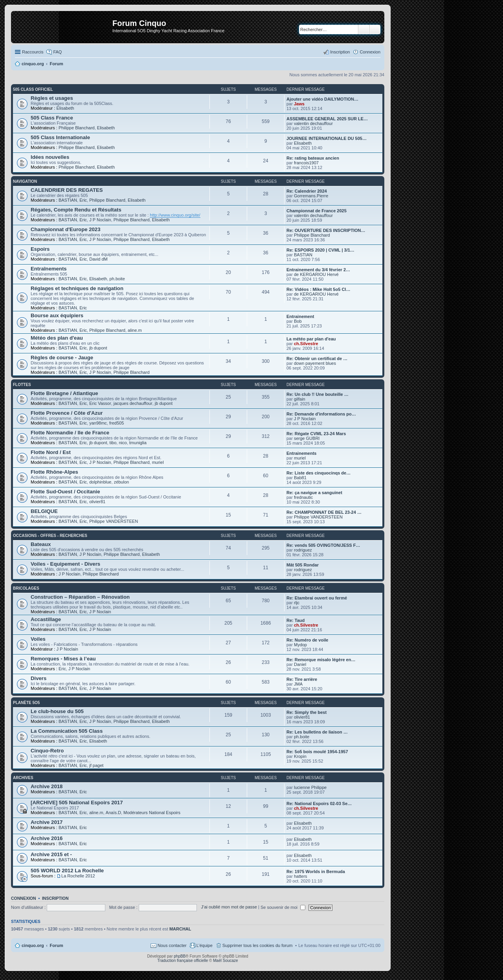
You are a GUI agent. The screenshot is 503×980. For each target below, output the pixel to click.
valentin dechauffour (313, 123)
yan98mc (98, 423)
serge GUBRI (307, 438)
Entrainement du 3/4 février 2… (318, 270)
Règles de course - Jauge (62, 358)
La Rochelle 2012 (78, 876)
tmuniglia (138, 443)
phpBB (180, 956)
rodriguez (303, 550)
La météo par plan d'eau (311, 339)
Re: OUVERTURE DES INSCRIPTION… (326, 230)
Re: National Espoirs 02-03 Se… (319, 803)
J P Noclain (100, 220)
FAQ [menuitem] (57, 52)
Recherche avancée (375, 29)
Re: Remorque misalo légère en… (321, 660)
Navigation (25, 181)
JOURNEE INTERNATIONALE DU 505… (327, 138)
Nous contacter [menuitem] (172, 945)
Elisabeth (65, 108)
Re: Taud (296, 620)
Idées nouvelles (50, 157)
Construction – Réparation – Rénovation (80, 597)
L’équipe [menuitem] (205, 945)
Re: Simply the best (307, 712)
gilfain (300, 399)
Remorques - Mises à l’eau (63, 659)
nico (123, 443)
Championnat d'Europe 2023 (66, 229)
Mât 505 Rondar (303, 565)
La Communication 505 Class (67, 731)
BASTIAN (68, 200)
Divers (39, 678)
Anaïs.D (113, 813)
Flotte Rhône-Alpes (54, 472)
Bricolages (26, 588)
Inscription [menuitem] (340, 52)
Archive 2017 (47, 822)
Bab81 (300, 478)
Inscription (55, 898)
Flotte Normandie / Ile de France (70, 433)
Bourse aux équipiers (57, 315)
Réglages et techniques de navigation (77, 288)
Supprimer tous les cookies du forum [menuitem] (258, 945)
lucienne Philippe (310, 787)
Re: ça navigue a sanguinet (314, 493)
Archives (23, 778)
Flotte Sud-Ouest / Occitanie (65, 492)
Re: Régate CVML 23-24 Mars (316, 434)
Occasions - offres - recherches (50, 536)
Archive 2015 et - (51, 854)
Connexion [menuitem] (370, 52)
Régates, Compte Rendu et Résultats (76, 210)
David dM (98, 259)
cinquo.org (33, 945)
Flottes (22, 385)
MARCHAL (180, 929)
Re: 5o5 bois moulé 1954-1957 (317, 752)
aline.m (135, 330)
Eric (83, 200)
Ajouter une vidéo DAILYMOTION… (322, 99)
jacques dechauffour (133, 403)
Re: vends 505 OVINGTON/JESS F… (323, 545)
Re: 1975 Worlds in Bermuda (316, 872)
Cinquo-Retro (47, 751)
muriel (158, 462)
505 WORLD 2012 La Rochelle (67, 871)
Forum (57, 945)
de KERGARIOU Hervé (316, 274)
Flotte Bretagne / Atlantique (64, 393)
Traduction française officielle (183, 961)
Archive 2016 (47, 838)
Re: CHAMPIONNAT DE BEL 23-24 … (324, 512)
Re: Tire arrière (302, 679)
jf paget (96, 765)
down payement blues (315, 363)
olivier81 (97, 502)
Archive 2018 (47, 786)
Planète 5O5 (26, 703)
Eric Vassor (100, 403)
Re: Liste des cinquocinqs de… (319, 473)
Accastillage (46, 619)
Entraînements (49, 269)
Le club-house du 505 (57, 711)
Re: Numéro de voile (307, 640)
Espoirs (40, 249)
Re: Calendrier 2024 (307, 191)
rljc (297, 603)
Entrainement (300, 316)
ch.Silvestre (306, 344)
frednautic (303, 497)
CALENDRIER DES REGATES (67, 190)
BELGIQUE (44, 511)
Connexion (24, 898)
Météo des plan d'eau (57, 338)
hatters (301, 876)
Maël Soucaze (225, 961)
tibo (113, 443)
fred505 (117, 423)
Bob (298, 321)
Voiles (38, 639)
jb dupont (98, 348)
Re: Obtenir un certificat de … (317, 359)
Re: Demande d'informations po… (321, 414)
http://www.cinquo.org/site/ (175, 215)
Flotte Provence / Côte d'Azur (67, 413)
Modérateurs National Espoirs (152, 813)
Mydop (300, 645)
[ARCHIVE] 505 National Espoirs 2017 (77, 803)
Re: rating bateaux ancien (313, 158)
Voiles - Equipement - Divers (65, 564)
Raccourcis (33, 52)
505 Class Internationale (60, 137)
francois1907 (306, 163)
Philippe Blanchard (77, 128)
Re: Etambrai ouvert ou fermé (317, 598)
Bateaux (41, 544)
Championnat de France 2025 (317, 211)
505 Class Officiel (33, 89)
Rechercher (364, 29)
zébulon (122, 482)
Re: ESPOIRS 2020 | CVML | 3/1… (320, 250)
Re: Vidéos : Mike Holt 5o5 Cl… (318, 289)
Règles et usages (52, 98)
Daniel (300, 664)
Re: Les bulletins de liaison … (317, 732)
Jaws (299, 104)
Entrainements (301, 453)
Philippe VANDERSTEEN (114, 521)
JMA (298, 684)
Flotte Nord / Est (51, 452)
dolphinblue (100, 482)
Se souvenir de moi (283, 907)
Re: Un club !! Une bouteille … (318, 394)
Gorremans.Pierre (311, 196)
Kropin (300, 756)
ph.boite (117, 279)
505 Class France (52, 118)
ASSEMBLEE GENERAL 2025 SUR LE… (327, 119)
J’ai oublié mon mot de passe (229, 907)
